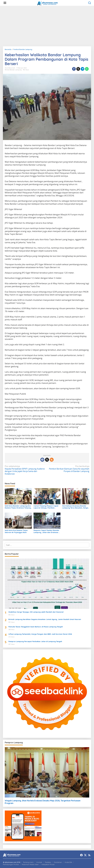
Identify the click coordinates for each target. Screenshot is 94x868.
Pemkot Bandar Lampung (13, 70)
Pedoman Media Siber (30, 864)
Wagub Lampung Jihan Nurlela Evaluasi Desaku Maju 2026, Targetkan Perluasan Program (43, 802)
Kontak (39, 862)
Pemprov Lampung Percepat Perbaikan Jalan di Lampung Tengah (35, 641)
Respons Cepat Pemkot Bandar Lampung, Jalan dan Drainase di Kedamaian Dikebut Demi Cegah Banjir (47, 531)
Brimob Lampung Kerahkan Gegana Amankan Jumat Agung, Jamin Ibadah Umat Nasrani (45, 619)
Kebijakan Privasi (48, 864)
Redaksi (48, 862)
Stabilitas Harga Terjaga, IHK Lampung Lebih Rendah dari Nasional (36, 612)
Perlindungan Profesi (11, 864)
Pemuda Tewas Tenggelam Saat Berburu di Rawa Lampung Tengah (36, 627)
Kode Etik (68, 862)
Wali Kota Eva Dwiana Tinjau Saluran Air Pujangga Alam (16, 531)
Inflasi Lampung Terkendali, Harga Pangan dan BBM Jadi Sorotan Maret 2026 (40, 634)
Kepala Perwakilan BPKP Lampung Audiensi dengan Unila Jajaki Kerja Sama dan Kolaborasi (25, 470)
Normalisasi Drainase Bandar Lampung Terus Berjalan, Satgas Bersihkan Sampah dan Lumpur (76, 507)
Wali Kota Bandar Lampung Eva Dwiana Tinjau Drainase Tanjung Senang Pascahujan (18, 507)
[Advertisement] (47, 26)
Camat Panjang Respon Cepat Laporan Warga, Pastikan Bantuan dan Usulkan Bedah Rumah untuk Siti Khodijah (46, 507)
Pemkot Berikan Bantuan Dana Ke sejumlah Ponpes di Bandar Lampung (69, 469)
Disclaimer (58, 862)
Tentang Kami (28, 862)
